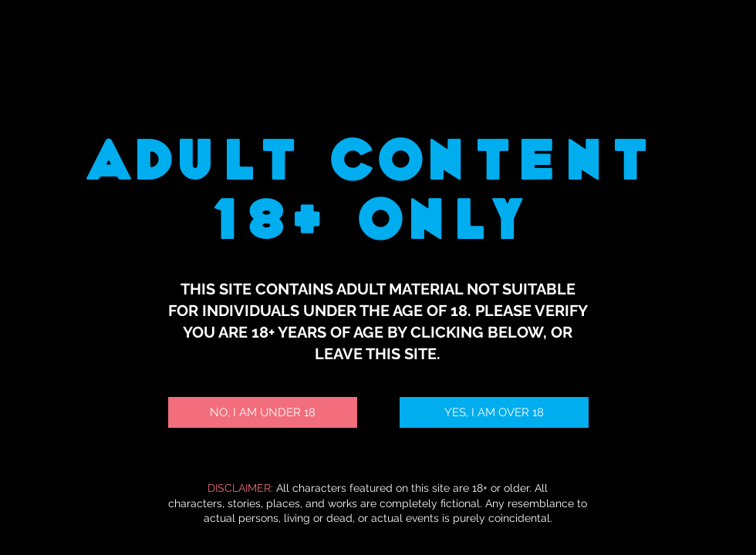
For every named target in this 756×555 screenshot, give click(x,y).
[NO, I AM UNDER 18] (263, 412)
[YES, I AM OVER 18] (494, 412)
